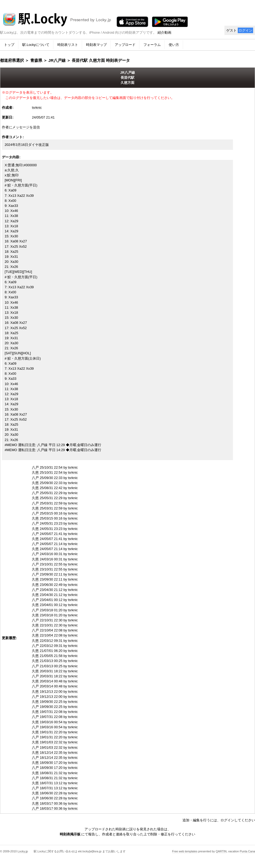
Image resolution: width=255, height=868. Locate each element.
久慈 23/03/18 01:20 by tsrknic (55, 615)
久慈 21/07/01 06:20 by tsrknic (55, 651)
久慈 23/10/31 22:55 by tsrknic (55, 569)
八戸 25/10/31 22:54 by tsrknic (55, 467)
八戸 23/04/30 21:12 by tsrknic (55, 590)
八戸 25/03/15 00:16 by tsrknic (55, 513)
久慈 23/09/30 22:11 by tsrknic (55, 579)
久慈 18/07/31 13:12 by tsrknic (55, 783)
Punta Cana (247, 851)
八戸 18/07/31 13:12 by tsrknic (55, 788)
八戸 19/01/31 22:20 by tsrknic (55, 737)
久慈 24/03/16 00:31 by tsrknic (55, 559)
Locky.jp (23, 851)
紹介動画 (164, 32)
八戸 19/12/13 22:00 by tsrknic (55, 697)
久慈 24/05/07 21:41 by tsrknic (55, 539)
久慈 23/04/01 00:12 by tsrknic (55, 605)
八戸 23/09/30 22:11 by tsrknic (55, 574)
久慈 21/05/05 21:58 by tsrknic (55, 656)
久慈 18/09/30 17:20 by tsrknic (55, 763)
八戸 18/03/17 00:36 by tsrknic (55, 808)
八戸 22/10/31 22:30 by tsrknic (55, 620)
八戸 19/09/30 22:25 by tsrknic (55, 707)
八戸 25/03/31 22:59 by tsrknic (55, 503)
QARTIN (221, 851)
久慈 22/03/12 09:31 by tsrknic (55, 641)
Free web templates (185, 851)
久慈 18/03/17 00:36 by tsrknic (55, 803)
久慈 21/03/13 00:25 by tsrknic (55, 661)
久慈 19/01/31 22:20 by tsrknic (55, 732)
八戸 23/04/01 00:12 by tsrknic (55, 600)
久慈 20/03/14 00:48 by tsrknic (55, 681)
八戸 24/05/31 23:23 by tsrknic (55, 523)
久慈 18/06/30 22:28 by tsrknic (55, 793)
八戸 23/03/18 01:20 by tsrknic (55, 610)
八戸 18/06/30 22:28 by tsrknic (55, 798)
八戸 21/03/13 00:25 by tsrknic (55, 666)
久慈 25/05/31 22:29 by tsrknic (55, 498)
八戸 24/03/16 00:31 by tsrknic (55, 554)
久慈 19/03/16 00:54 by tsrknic (55, 722)
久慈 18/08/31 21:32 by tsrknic (55, 773)
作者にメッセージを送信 (21, 127)
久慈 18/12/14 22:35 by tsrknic (55, 753)
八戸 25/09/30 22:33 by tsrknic (55, 478)
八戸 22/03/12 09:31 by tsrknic (55, 646)
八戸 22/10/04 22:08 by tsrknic (55, 630)
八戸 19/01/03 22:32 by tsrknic (55, 747)
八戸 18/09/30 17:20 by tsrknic (55, 768)
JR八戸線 (57, 60)
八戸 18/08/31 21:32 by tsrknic (55, 778)
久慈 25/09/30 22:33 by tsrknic (55, 483)
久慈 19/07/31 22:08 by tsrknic (55, 712)
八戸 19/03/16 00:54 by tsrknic (55, 727)
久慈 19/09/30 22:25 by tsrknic (55, 702)
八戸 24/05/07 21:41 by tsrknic (55, 534)
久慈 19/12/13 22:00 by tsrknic (55, 692)
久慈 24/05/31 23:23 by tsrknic (55, 529)
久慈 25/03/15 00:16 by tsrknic (55, 518)
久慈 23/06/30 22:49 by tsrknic (55, 585)
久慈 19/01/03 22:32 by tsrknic (55, 742)
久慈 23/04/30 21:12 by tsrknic (55, 595)
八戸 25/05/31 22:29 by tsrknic (55, 493)
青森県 (36, 60)
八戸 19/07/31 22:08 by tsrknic (55, 717)
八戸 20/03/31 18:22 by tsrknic (55, 676)
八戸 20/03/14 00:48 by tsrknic (55, 686)
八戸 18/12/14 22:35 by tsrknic (55, 758)
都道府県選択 (12, 60)
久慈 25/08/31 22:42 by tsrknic (55, 488)
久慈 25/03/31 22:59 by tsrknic (55, 508)
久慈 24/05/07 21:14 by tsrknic (55, 549)
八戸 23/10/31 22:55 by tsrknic (55, 564)
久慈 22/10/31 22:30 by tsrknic (55, 625)
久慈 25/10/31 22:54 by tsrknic (55, 472)
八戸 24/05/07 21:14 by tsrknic (55, 544)
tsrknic (37, 108)
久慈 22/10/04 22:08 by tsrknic (55, 635)
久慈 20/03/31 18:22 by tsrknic (55, 671)
